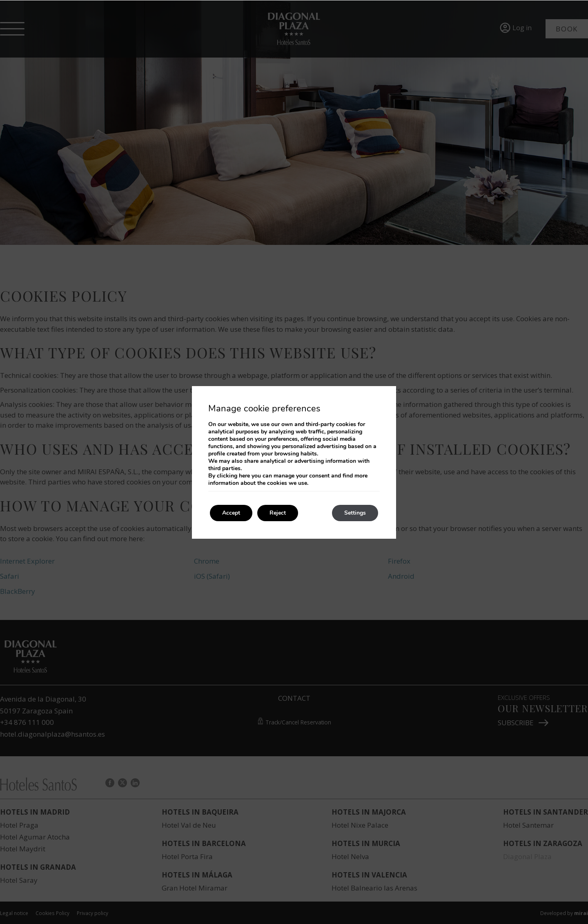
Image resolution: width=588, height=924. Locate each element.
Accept (231, 513)
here (244, 476)
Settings (355, 513)
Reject (278, 513)
